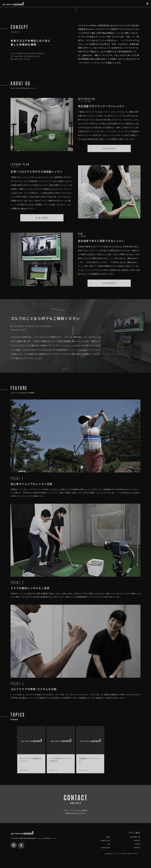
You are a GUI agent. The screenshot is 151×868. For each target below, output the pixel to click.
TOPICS (138, 847)
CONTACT (137, 851)
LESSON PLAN (105, 843)
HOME (108, 840)
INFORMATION (135, 840)
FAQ (109, 847)
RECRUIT (137, 843)
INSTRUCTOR (106, 851)
